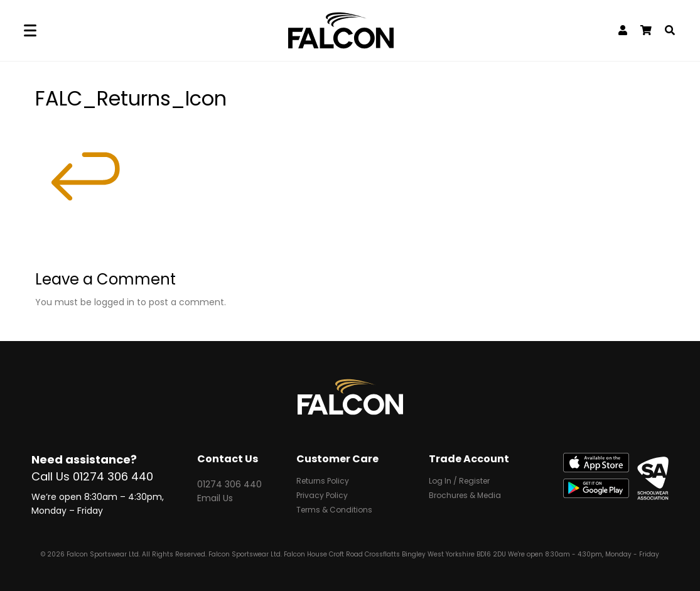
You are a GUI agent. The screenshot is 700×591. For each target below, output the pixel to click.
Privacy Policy (322, 496)
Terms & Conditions (334, 511)
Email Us (215, 498)
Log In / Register (459, 482)
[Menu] (30, 31)
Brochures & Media (465, 496)
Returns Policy (323, 482)
